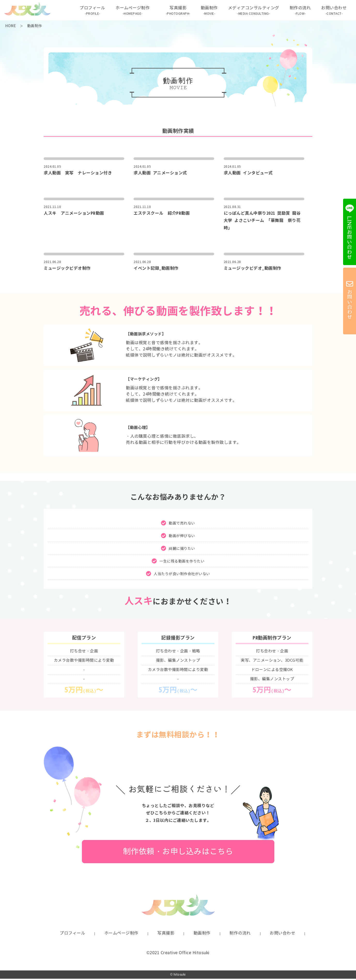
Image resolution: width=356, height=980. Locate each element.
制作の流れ (299, 11)
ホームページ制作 (121, 934)
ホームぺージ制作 (131, 11)
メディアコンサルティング (253, 11)
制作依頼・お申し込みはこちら (178, 853)
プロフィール (91, 11)
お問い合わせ (333, 11)
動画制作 (208, 11)
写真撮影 (177, 11)
